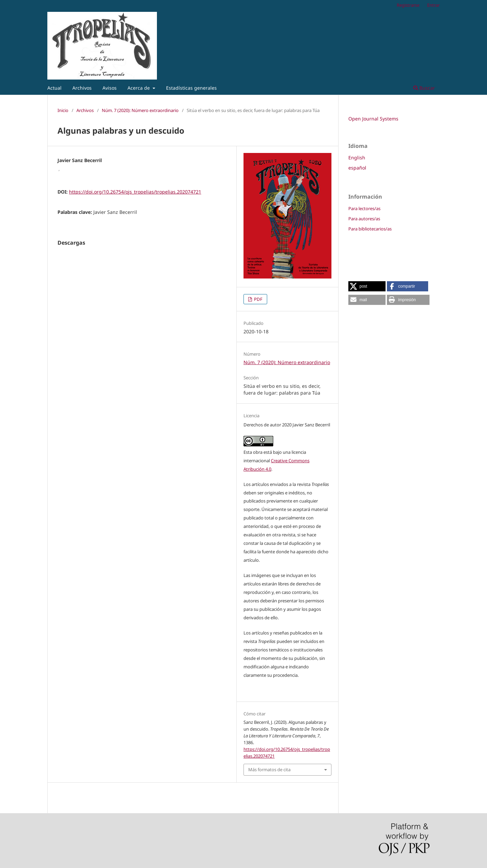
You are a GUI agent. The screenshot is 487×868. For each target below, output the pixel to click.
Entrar (433, 5)
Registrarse (408, 5)
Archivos (82, 88)
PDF (258, 299)
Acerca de (139, 88)
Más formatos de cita (269, 770)
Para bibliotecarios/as (370, 229)
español (357, 168)
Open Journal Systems (373, 119)
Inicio (63, 110)
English (357, 158)
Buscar (424, 88)
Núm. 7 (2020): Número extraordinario (140, 110)
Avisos (110, 88)
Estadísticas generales (191, 88)
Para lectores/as (364, 208)
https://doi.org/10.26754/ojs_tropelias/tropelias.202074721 (135, 192)
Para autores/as (364, 219)
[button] (367, 286)
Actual (54, 88)
